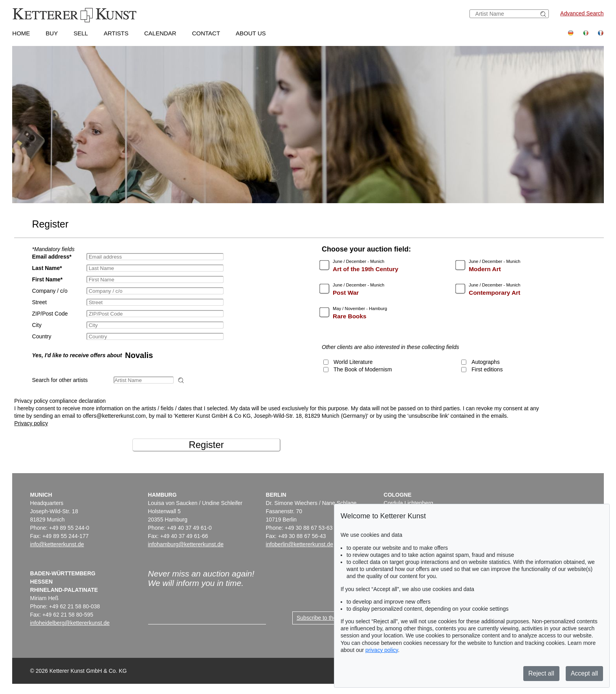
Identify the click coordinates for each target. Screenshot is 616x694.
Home (21, 33)
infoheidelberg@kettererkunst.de (70, 623)
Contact (206, 33)
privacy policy (382, 650)
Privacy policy (31, 423)
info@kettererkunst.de (57, 544)
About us (251, 33)
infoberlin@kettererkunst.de (300, 544)
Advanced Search (582, 13)
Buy (52, 33)
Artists (116, 33)
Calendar (160, 33)
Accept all (584, 673)
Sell (81, 33)
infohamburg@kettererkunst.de (186, 544)
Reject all (541, 673)
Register (206, 445)
